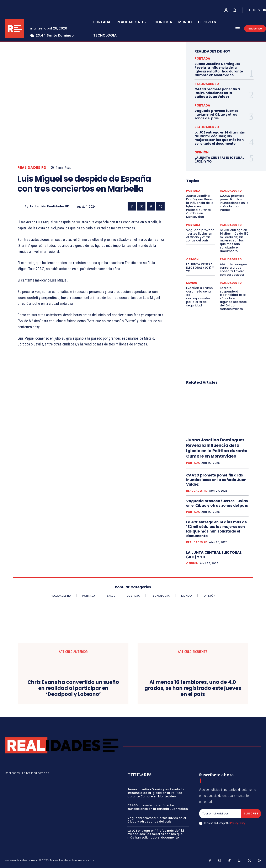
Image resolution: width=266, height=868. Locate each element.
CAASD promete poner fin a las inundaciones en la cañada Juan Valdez (217, 93)
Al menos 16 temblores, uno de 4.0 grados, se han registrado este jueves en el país (193, 688)
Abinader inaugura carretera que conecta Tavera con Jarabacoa (234, 269)
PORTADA (202, 58)
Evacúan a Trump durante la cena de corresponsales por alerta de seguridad (199, 297)
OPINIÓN (202, 152)
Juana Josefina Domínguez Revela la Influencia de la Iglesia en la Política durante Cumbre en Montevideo (219, 69)
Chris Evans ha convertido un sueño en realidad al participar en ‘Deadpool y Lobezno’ (73, 688)
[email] (220, 814)
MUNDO (192, 283)
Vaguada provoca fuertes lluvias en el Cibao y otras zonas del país (217, 114)
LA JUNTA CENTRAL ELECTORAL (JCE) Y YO (219, 160)
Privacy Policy (238, 823)
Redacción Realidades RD (49, 206)
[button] (234, 10)
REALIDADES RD (32, 168)
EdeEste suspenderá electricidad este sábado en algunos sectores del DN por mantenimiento (233, 298)
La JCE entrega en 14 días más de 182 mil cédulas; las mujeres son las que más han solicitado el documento (220, 138)
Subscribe (251, 814)
